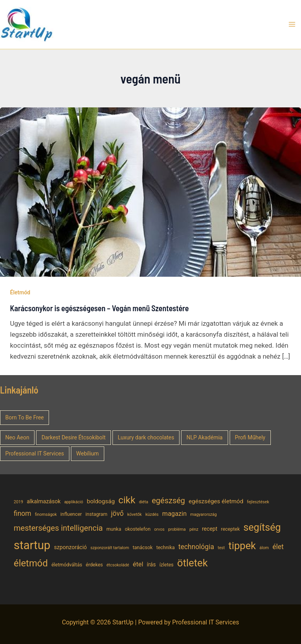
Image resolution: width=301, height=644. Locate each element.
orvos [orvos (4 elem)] (159, 529)
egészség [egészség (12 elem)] (168, 501)
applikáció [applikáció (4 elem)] (74, 502)
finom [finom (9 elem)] (23, 513)
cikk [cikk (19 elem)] (127, 500)
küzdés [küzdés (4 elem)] (152, 514)
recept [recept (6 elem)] (209, 529)
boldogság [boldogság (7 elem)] (101, 501)
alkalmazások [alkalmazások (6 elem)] (44, 501)
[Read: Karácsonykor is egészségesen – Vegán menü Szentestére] (150, 191)
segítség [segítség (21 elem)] (262, 527)
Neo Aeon (17, 437)
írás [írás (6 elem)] (151, 564)
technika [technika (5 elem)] (166, 547)
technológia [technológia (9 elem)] (196, 547)
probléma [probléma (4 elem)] (177, 529)
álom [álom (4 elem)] (264, 548)
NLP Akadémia (205, 437)
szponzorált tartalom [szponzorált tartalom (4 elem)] (110, 548)
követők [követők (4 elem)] (135, 514)
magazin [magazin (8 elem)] (174, 514)
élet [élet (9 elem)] (278, 547)
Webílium (87, 454)
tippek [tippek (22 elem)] (242, 546)
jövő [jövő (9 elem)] (117, 513)
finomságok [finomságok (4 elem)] (46, 514)
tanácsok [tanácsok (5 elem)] (142, 547)
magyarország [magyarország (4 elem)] (203, 514)
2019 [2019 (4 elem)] (18, 502)
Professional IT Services (35, 454)
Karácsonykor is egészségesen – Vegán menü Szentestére (100, 308)
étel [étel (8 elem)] (138, 564)
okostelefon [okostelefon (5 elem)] (138, 529)
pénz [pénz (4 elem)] (194, 529)
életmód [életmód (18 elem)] (31, 563)
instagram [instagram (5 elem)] (96, 514)
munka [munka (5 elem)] (114, 529)
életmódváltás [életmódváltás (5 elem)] (67, 565)
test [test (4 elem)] (221, 548)
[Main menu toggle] (292, 24)
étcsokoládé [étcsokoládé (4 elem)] (118, 565)
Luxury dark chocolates (146, 437)
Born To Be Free (25, 417)
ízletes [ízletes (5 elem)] (167, 565)
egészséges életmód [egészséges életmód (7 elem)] (216, 501)
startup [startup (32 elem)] (32, 545)
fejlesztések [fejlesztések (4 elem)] (258, 502)
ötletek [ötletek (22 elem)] (192, 563)
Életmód (20, 292)
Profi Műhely (250, 437)
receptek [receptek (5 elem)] (230, 529)
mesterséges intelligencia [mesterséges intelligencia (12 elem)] (58, 528)
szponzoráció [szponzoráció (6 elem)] (71, 547)
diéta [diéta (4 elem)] (143, 502)
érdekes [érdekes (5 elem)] (94, 565)
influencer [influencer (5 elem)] (71, 514)
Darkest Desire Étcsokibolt (73, 437)
